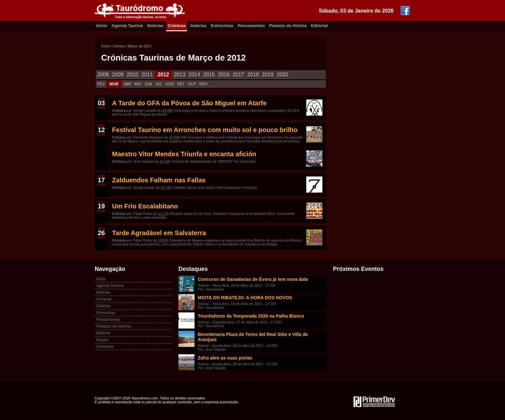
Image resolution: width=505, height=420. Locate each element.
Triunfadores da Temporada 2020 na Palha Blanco (251, 316)
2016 (224, 75)
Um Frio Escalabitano (145, 206)
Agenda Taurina (127, 26)
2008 (103, 75)
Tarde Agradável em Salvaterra (159, 233)
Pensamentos (251, 26)
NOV (204, 84)
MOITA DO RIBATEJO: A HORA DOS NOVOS (245, 298)
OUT (192, 84)
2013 (180, 75)
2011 (147, 75)
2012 (163, 75)
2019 (268, 75)
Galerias (198, 26)
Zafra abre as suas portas (225, 358)
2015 (209, 75)
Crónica (119, 46)
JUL (159, 84)
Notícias (155, 26)
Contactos (105, 347)
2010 (132, 75)
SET (181, 84)
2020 (282, 75)
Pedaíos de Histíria (288, 26)
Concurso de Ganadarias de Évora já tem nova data (253, 279)
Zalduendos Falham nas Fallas (159, 180)
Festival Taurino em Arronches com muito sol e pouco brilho (205, 130)
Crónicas (177, 26)
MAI (138, 84)
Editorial (319, 26)
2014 (195, 75)
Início (105, 46)
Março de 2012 (140, 46)
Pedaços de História (114, 326)
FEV (101, 84)
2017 (238, 75)
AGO (170, 84)
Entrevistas (222, 26)
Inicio (102, 26)
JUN (148, 84)
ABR (127, 84)
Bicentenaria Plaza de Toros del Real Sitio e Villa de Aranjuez (253, 337)
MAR (114, 84)
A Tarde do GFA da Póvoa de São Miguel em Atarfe (189, 103)
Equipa (102, 340)
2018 (253, 75)
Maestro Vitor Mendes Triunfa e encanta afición (184, 154)
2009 (118, 75)
